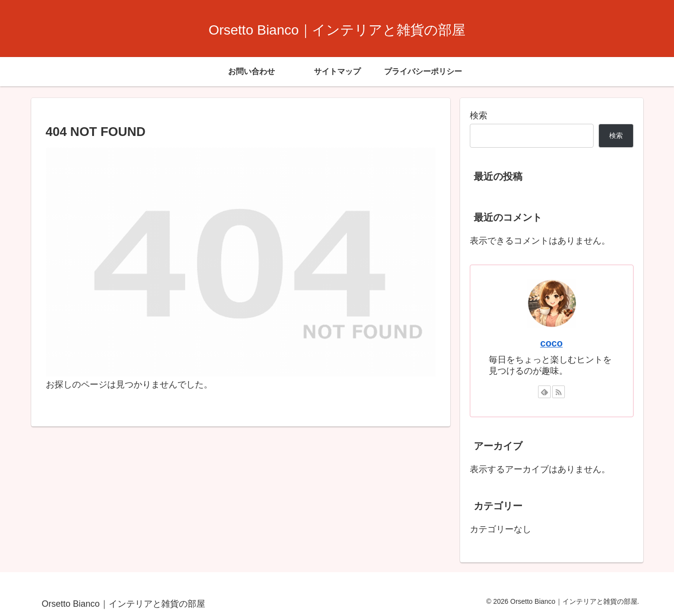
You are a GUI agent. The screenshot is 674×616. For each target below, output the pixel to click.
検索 (479, 115)
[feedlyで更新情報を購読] (544, 392)
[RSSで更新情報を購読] (558, 392)
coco (551, 343)
